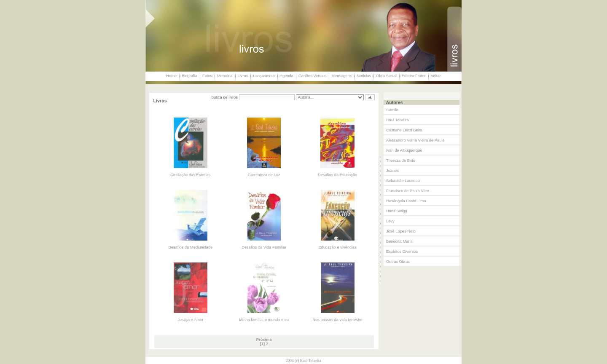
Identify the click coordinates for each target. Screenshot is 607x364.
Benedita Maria (399, 241)
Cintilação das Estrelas (190, 175)
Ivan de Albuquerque (404, 150)
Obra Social (386, 76)
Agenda (287, 76)
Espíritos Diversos (402, 252)
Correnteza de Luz (264, 175)
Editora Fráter (414, 76)
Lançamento (264, 76)
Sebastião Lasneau (403, 181)
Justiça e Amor (190, 320)
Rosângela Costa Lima (406, 201)
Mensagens (341, 76)
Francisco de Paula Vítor (408, 191)
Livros (243, 76)
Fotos (207, 76)
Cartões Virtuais (312, 76)
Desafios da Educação (337, 175)
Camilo (392, 110)
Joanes (392, 171)
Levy (390, 221)
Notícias (364, 76)
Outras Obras (398, 262)
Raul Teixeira (398, 120)
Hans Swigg (397, 211)
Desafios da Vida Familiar (264, 247)
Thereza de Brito (401, 161)
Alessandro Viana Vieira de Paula (415, 140)
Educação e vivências (338, 247)
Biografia (189, 76)
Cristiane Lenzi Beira (404, 130)
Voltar (436, 76)
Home (171, 76)
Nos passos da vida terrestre (337, 320)
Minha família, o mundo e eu (264, 320)
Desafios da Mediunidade (190, 247)
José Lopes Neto (401, 231)
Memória (225, 76)
